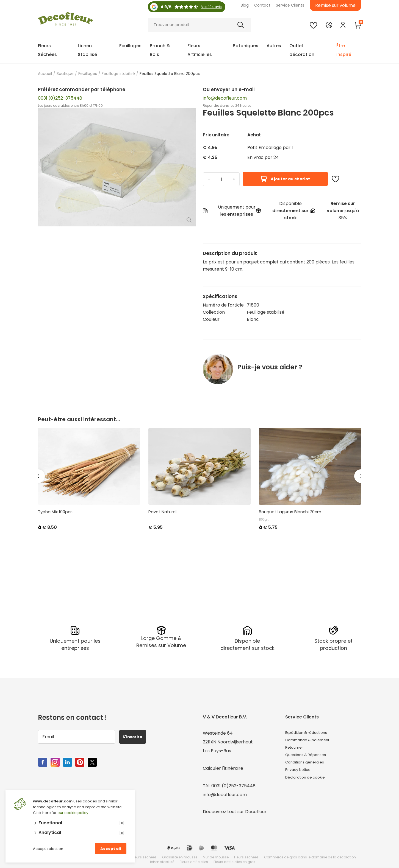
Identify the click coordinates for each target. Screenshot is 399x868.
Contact (262, 5)
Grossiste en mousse (180, 855)
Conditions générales (308, 766)
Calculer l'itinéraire (223, 766)
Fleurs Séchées (47, 50)
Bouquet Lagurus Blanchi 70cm (290, 512)
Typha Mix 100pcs (55, 512)
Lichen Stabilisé (87, 50)
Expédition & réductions (311, 731)
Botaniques (246, 46)
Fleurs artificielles (194, 860)
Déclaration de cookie (309, 784)
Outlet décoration (302, 50)
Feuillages (130, 46)
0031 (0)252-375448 (60, 98)
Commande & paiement (311, 740)
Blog (245, 5)
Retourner (296, 749)
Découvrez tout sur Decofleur (235, 810)
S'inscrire (136, 735)
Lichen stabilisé (161, 860)
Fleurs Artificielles (200, 50)
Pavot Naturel (162, 512)
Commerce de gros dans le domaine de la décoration (310, 855)
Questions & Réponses (309, 758)
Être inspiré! (344, 50)
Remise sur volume (335, 5)
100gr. (264, 519)
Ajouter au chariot (285, 179)
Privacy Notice (301, 775)
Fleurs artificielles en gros (234, 860)
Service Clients (290, 5)
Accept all (111, 849)
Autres (274, 46)
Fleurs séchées (246, 855)
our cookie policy (73, 813)
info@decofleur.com (225, 98)
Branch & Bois (160, 50)
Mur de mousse (216, 855)
